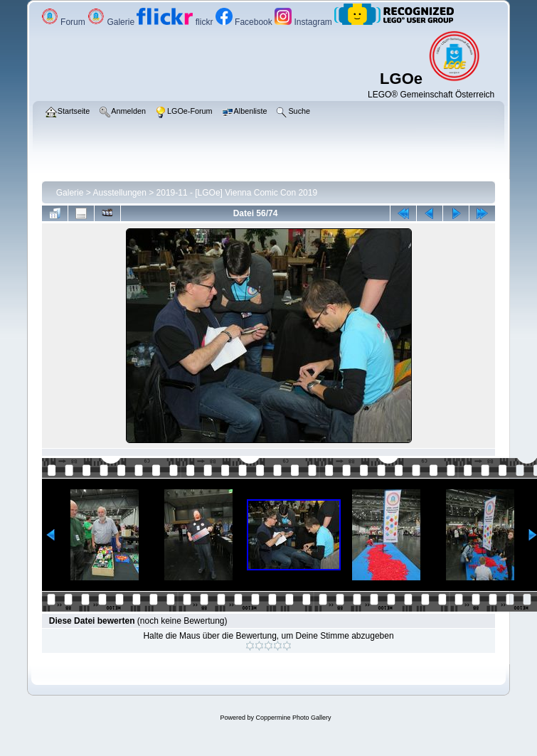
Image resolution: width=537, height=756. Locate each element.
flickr (176, 22)
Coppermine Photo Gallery (293, 718)
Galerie (112, 22)
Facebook (245, 22)
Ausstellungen (119, 193)
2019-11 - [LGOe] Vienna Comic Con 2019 (237, 193)
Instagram (304, 22)
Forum (64, 22)
